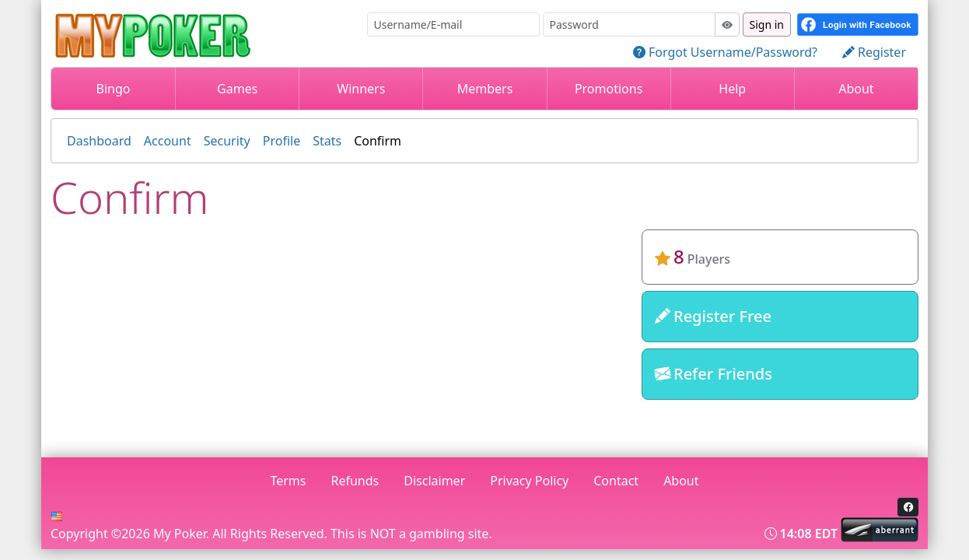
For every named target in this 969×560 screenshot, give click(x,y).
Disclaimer (434, 481)
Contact (616, 481)
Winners (361, 89)
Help (732, 89)
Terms (288, 481)
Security (227, 141)
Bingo (114, 89)
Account (168, 141)
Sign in (767, 24)
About (856, 89)
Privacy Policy (529, 481)
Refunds (355, 481)
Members (485, 89)
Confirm (378, 141)
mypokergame (780, 425)
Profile (282, 141)
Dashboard (99, 141)
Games (237, 89)
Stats (327, 141)
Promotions (609, 89)
